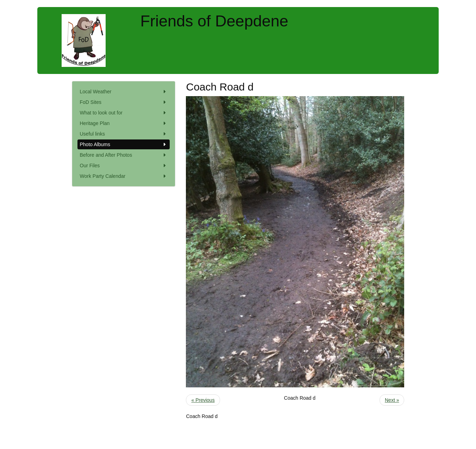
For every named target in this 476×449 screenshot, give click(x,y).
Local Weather (124, 92)
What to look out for (124, 113)
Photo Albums (124, 144)
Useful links (124, 134)
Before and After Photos (124, 155)
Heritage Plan (124, 123)
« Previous (203, 400)
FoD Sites (124, 102)
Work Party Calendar (124, 176)
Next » (392, 400)
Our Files (124, 166)
